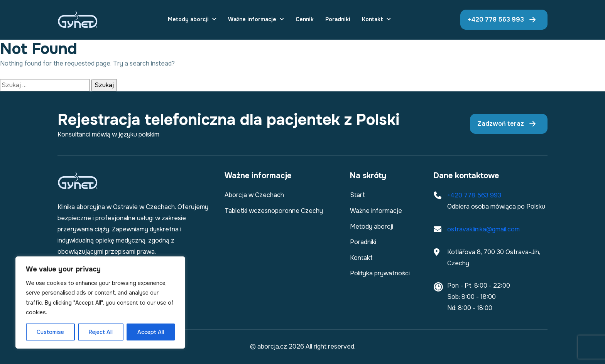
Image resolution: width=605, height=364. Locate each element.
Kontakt (373, 19)
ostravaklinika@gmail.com (483, 229)
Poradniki (338, 19)
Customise (50, 332)
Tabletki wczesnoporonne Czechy (274, 211)
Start (357, 195)
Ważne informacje (252, 19)
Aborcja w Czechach (254, 195)
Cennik (305, 19)
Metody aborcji (188, 19)
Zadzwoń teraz (501, 124)
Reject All (101, 332)
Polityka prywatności (380, 273)
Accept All (151, 332)
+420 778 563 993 (496, 19)
